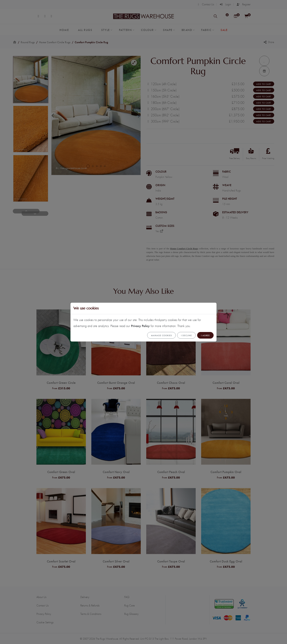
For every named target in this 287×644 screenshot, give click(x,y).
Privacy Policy (140, 326)
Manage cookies (161, 335)
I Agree (205, 335)
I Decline (186, 335)
